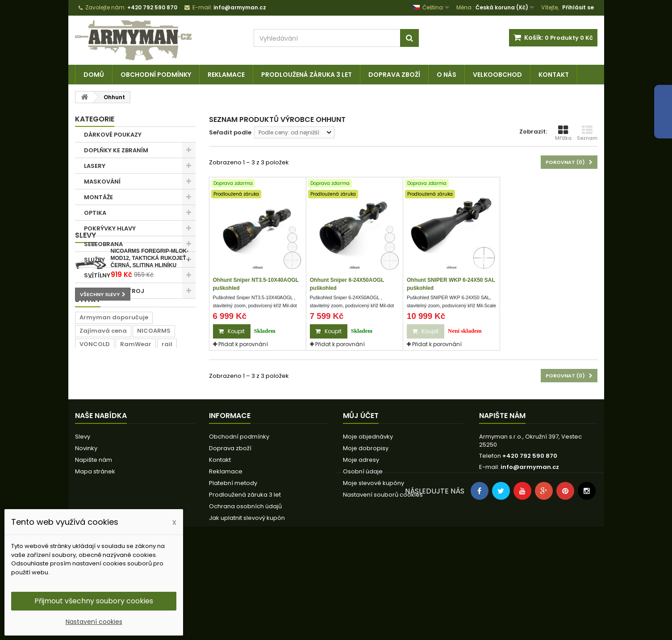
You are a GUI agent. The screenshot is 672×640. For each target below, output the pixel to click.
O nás (447, 75)
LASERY (95, 166)
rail (167, 440)
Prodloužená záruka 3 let (307, 75)
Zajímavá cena (103, 426)
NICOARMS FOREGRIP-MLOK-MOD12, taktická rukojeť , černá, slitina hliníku (150, 337)
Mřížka (563, 133)
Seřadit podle (230, 132)
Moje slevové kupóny (374, 563)
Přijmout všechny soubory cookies (94, 601)
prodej (172, 453)
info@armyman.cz (530, 546)
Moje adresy (361, 539)
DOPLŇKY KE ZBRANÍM (116, 150)
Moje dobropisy (366, 528)
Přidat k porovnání (243, 344)
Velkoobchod (497, 75)
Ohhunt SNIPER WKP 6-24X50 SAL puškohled (451, 284)
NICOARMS (154, 426)
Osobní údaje (363, 551)
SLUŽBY (94, 260)
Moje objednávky (368, 516)
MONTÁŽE (98, 197)
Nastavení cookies (94, 622)
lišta (145, 453)
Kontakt (554, 75)
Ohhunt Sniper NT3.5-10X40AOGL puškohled (256, 284)
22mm (89, 453)
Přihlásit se (578, 7)
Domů (94, 75)
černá (119, 453)
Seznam (587, 133)
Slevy (86, 314)
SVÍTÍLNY (97, 275)
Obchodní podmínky (156, 75)
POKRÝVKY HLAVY (110, 228)
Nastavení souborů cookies (383, 574)
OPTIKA (95, 213)
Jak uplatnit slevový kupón (247, 597)
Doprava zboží (394, 75)
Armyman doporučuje (114, 413)
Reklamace (226, 75)
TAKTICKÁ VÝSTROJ (114, 291)
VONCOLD (95, 440)
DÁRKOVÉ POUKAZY (113, 135)
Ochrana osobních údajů (245, 586)
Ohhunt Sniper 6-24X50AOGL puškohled (347, 284)
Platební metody (233, 563)
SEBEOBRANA (103, 244)
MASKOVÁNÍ (102, 182)
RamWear (136, 440)
